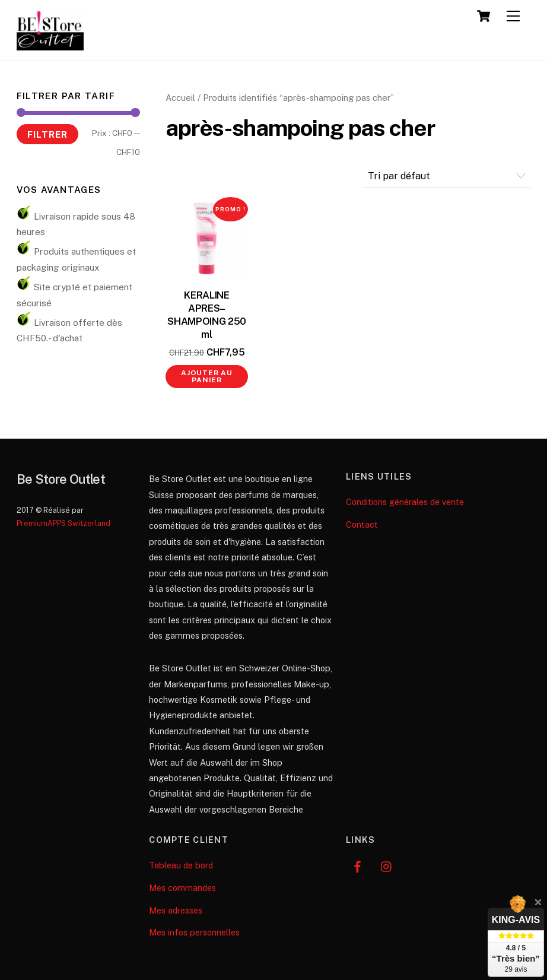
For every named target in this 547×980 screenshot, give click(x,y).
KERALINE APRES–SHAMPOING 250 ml (207, 314)
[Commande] (447, 176)
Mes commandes (182, 888)
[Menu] (513, 16)
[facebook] (358, 865)
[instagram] (387, 865)
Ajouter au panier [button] (207, 376)
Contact (362, 524)
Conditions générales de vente (405, 502)
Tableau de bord (181, 865)
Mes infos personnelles (194, 932)
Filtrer (47, 134)
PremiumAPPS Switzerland (63, 523)
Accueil (180, 98)
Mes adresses (176, 910)
